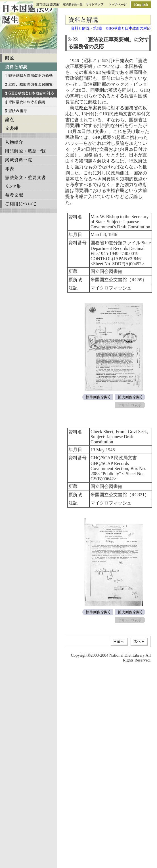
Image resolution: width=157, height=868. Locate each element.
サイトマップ (95, 5)
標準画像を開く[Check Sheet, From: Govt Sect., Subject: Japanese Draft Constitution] (98, 612)
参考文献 (28, 195)
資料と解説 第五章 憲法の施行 (28, 111)
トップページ (118, 5)
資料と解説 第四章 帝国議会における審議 (28, 102)
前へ (119, 642)
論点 (28, 120)
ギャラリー (73, 5)
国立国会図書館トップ (48, 5)
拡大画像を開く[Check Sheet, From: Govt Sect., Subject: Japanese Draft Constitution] (130, 612)
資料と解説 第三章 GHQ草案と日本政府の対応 (28, 93)
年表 (28, 169)
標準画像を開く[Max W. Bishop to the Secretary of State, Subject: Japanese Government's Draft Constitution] (98, 397)
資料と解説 (28, 67)
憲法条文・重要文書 (28, 178)
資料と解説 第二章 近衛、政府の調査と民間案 (28, 84)
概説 (28, 58)
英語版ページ (141, 5)
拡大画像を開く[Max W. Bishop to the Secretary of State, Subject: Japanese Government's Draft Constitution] (130, 397)
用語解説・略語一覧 (28, 151)
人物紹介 (28, 142)
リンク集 (28, 186)
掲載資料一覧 (28, 160)
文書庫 (28, 129)
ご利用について (28, 204)
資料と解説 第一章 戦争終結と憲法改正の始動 (28, 76)
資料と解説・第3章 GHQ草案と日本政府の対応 (111, 28)
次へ (139, 642)
